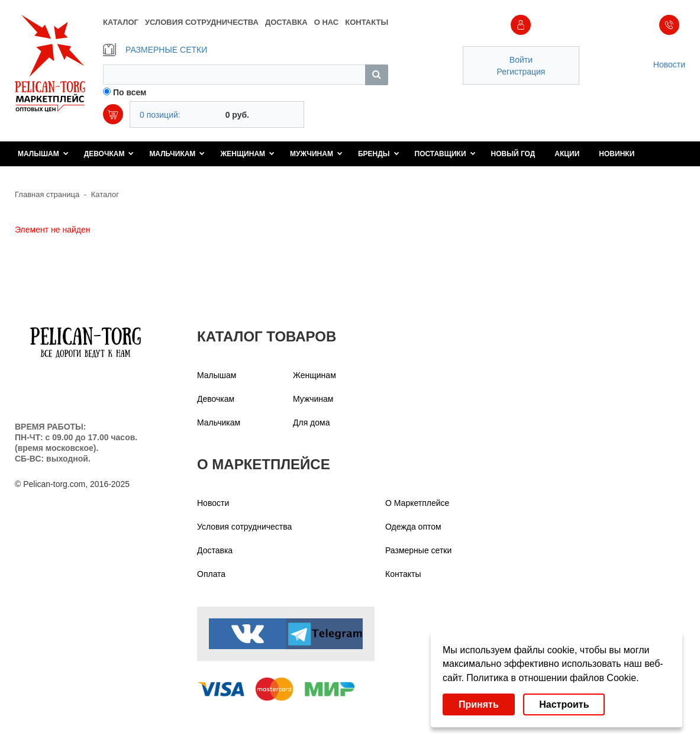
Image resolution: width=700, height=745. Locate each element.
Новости (669, 64)
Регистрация (521, 72)
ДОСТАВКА (286, 22)
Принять (479, 704)
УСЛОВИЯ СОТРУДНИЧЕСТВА (202, 22)
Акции (567, 154)
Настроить (564, 704)
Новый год (513, 154)
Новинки (617, 154)
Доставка (215, 550)
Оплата (211, 574)
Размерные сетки (418, 550)
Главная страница (47, 194)
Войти (521, 60)
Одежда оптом (413, 527)
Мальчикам (177, 154)
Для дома (312, 423)
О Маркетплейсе (417, 503)
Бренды (379, 154)
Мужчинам (316, 154)
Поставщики (445, 154)
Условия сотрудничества (244, 527)
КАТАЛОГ (121, 22)
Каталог (105, 194)
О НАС (327, 22)
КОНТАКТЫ (367, 22)
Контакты (403, 574)
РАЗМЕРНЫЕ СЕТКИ (155, 50)
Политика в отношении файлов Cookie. (552, 678)
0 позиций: (160, 115)
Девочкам (109, 154)
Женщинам (247, 154)
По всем (130, 92)
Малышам (43, 154)
